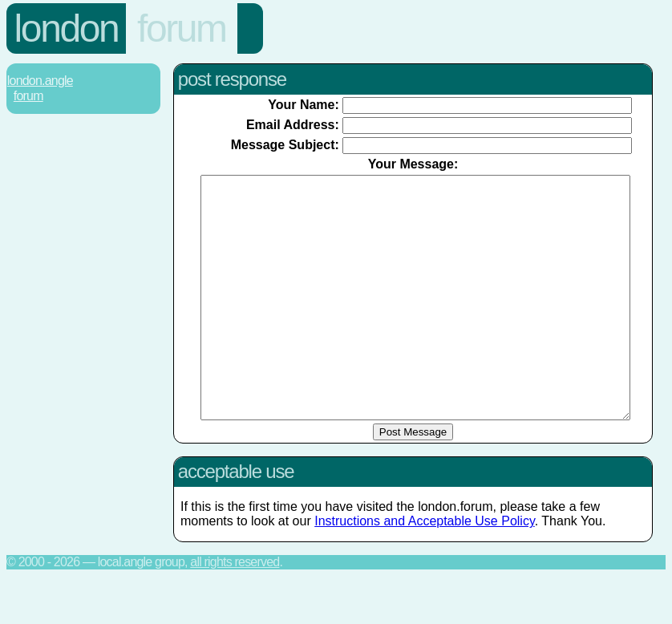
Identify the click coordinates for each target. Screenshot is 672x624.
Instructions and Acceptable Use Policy (425, 569)
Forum (182, 28)
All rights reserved (235, 610)
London (67, 28)
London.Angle (40, 81)
